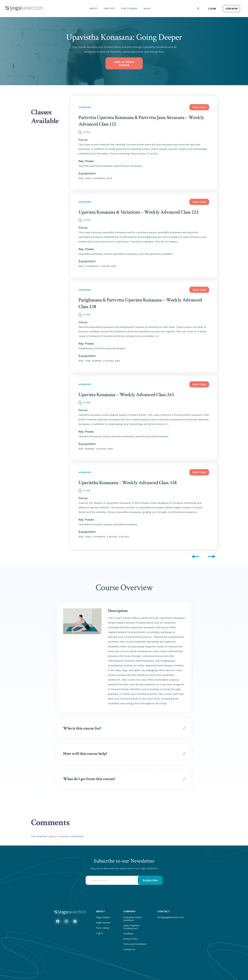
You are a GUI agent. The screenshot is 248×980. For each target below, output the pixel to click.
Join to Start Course (124, 63)
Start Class (199, 107)
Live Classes (129, 8)
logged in (53, 836)
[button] (198, 9)
